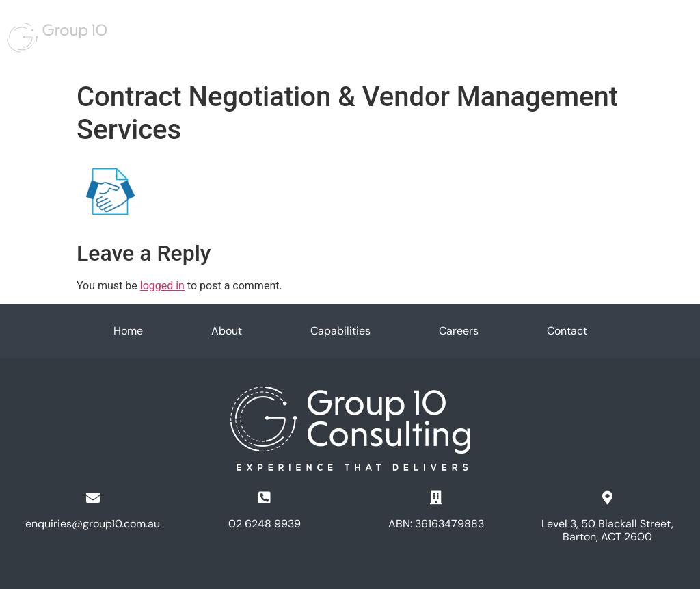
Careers (413, 31)
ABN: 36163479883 (436, 524)
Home (262, 31)
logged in (162, 286)
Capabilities (355, 31)
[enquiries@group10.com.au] (93, 498)
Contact (567, 331)
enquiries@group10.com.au (93, 524)
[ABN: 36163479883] (436, 498)
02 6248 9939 (265, 524)
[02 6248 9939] (265, 498)
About (302, 31)
